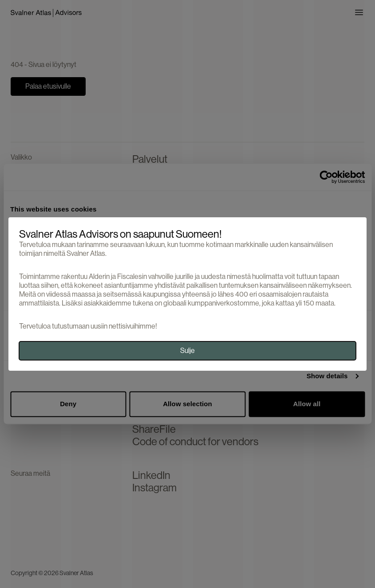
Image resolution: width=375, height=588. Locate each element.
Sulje (187, 351)
